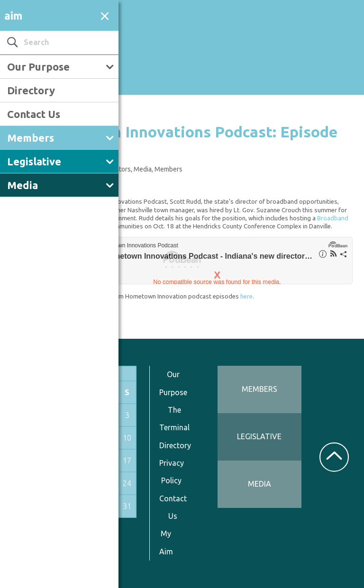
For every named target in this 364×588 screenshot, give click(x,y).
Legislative (34, 161)
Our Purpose (38, 67)
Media (23, 185)
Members (31, 138)
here (246, 296)
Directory (31, 90)
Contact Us (34, 114)
